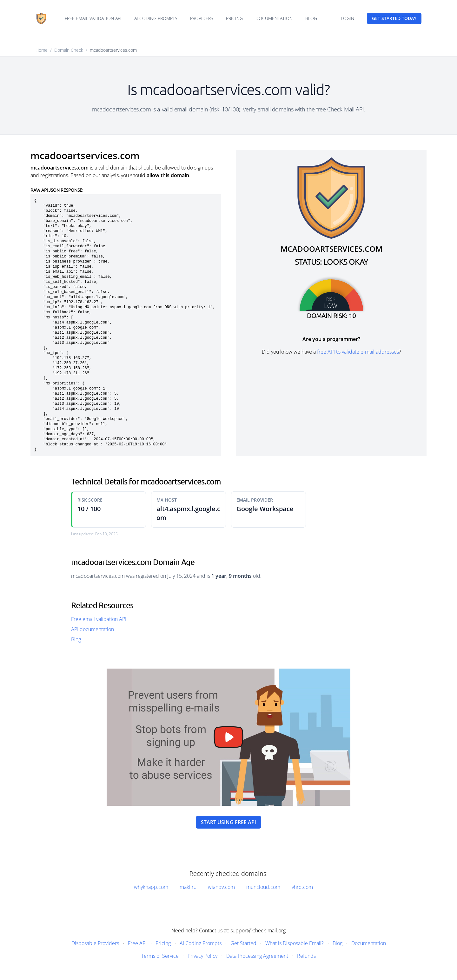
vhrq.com (302, 887)
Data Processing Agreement (257, 956)
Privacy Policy (202, 956)
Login (348, 18)
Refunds (306, 956)
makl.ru (188, 887)
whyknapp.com (151, 887)
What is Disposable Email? (295, 943)
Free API (137, 943)
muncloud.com (263, 887)
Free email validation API (93, 18)
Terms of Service (160, 956)
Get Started (243, 943)
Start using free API (228, 822)
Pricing (234, 18)
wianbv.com (221, 887)
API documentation (93, 629)
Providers (202, 18)
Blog (311, 18)
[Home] (41, 18)
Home (42, 50)
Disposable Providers (95, 943)
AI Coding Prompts (156, 18)
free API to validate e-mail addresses (358, 352)
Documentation (274, 18)
